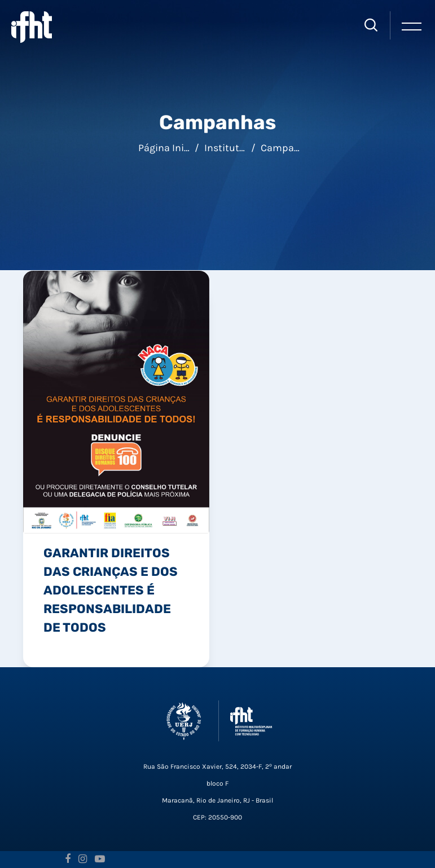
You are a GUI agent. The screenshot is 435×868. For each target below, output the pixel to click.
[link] (116, 401)
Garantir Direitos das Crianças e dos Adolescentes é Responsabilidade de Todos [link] (111, 590)
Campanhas (289, 148)
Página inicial (169, 148)
